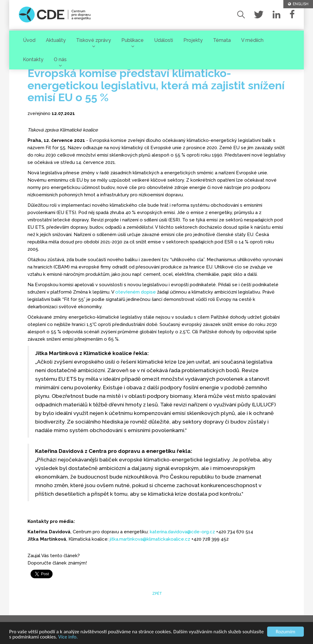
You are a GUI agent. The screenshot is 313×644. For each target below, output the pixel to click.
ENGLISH (298, 4)
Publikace (133, 40)
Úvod (29, 40)
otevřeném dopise (136, 292)
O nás (60, 59)
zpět (157, 594)
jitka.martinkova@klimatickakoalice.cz (150, 539)
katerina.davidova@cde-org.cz (182, 532)
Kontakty (33, 59)
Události (164, 40)
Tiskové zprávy (94, 40)
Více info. (68, 637)
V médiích (252, 40)
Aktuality (56, 40)
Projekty (193, 40)
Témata (222, 40)
